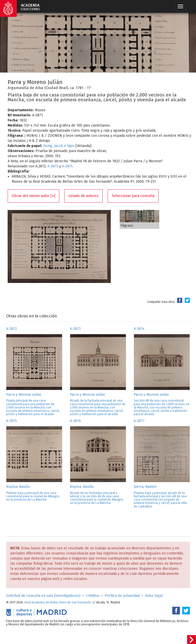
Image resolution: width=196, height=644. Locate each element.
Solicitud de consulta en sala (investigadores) (43, 596)
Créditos (93, 596)
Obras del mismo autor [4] (33, 196)
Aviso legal (154, 596)
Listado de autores (83, 196)
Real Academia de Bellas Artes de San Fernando (58, 602)
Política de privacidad (122, 596)
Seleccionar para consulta (133, 196)
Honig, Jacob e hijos (59, 146)
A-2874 (67, 166)
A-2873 (53, 166)
